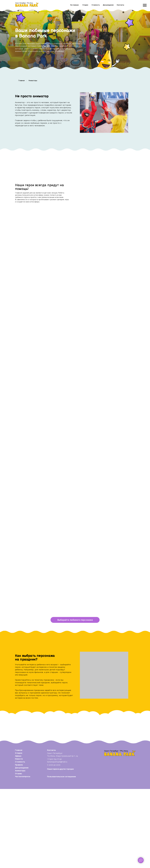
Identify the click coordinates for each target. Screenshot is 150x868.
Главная (22, 81)
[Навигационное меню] (145, 5)
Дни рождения (108, 5)
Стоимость (96, 5)
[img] (27, 5)
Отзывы (18, 853)
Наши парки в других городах (60, 848)
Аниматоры (33, 81)
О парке (85, 5)
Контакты (120, 5)
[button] (75, 699)
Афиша (18, 835)
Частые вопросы (23, 856)
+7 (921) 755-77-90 (54, 838)
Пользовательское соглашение (61, 856)
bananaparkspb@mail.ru (57, 841)
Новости (19, 838)
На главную (74, 5)
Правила (19, 844)
